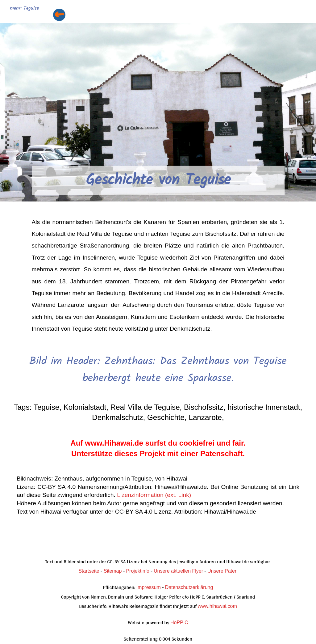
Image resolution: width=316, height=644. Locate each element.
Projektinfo (138, 571)
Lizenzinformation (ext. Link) (154, 495)
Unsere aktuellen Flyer (178, 571)
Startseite (89, 571)
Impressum (149, 587)
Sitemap (113, 571)
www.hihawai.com (217, 606)
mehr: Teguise (24, 8)
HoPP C (179, 623)
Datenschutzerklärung (189, 587)
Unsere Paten (222, 571)
